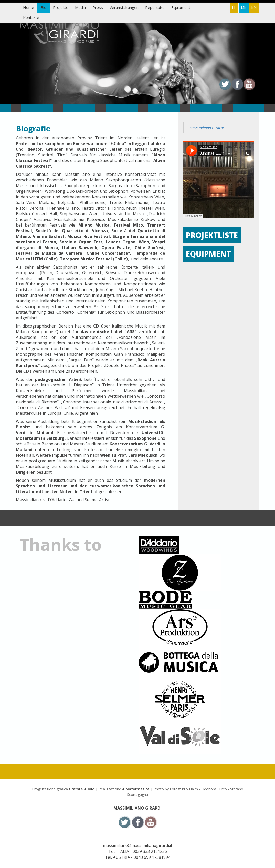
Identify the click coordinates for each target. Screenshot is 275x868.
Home (29, 7)
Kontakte (31, 17)
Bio (44, 7)
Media (80, 7)
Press (98, 7)
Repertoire (155, 7)
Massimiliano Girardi (207, 128)
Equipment (181, 7)
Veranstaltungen (124, 7)
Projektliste (212, 235)
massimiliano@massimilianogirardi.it (138, 845)
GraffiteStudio (82, 789)
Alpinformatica (136, 789)
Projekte (61, 7)
